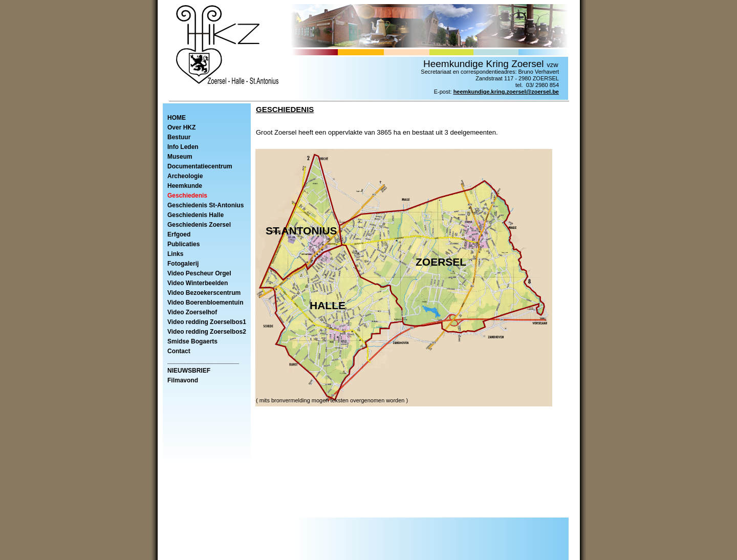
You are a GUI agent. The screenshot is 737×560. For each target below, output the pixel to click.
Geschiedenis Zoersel (199, 225)
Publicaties (183, 244)
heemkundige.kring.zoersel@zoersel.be (506, 92)
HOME (177, 118)
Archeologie (185, 176)
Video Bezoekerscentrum (204, 293)
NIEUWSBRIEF (189, 371)
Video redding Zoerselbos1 (207, 322)
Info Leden (183, 147)
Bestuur (179, 137)
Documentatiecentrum (200, 166)
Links (175, 254)
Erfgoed (179, 234)
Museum (180, 157)
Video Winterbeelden (198, 283)
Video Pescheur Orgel (199, 273)
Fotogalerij (183, 264)
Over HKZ (181, 127)
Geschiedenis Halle (196, 215)
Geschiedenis (187, 196)
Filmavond (183, 380)
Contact (179, 351)
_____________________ (203, 361)
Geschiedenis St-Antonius (205, 205)
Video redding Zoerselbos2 (207, 332)
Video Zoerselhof (192, 312)
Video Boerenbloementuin (205, 303)
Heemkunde (185, 186)
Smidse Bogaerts (192, 341)
